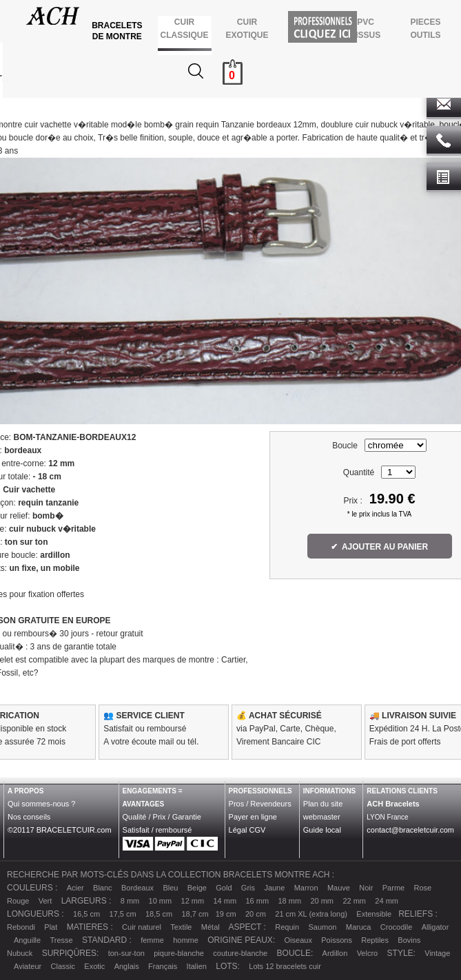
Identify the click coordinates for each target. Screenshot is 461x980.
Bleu (170, 888)
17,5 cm (123, 914)
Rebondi (21, 927)
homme (186, 940)
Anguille (27, 940)
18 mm (289, 901)
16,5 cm (86, 914)
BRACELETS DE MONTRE (118, 31)
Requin (287, 927)
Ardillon (335, 953)
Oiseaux (298, 940)
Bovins (409, 940)
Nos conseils (29, 817)
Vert (45, 901)
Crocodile (396, 927)
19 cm (226, 914)
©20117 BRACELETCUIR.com (60, 830)
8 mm (130, 901)
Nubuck (20, 953)
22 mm (354, 901)
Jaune (274, 888)
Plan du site (323, 804)
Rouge (18, 901)
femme (152, 940)
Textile (181, 927)
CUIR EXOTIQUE (247, 29)
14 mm (225, 901)
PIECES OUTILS (426, 29)
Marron (306, 888)
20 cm (256, 914)
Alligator (436, 927)
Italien (197, 966)
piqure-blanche (179, 953)
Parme (393, 888)
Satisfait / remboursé (157, 830)
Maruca (359, 927)
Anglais (127, 966)
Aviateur (28, 966)
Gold (224, 888)
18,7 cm (195, 914)
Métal (211, 927)
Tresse (62, 940)
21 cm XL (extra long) (311, 914)
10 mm (161, 901)
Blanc (103, 888)
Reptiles (375, 940)
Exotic (94, 966)
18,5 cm (159, 914)
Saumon (322, 927)
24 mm (387, 901)
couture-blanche (240, 953)
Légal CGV (247, 830)
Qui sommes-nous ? (41, 804)
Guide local (322, 830)
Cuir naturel (142, 927)
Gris (248, 888)
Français (163, 966)
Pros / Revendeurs (260, 804)
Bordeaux (137, 888)
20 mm (322, 901)
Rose (423, 888)
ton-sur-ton (126, 953)
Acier (75, 888)
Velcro (368, 953)
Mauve (339, 888)
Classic (63, 966)
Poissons (337, 940)
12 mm (193, 901)
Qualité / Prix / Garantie (162, 817)
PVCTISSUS (366, 29)
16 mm (257, 901)
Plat (51, 927)
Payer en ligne (253, 817)
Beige (197, 888)
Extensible (374, 914)
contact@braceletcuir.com (410, 830)
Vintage (437, 953)
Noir (366, 888)
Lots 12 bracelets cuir (285, 966)
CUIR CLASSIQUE (184, 29)
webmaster (322, 817)
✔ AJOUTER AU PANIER (380, 547)
